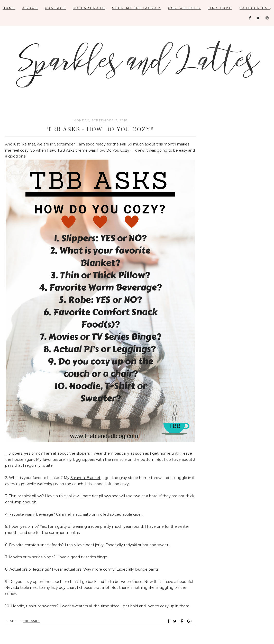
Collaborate (89, 8)
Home (9, 8)
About (30, 8)
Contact (55, 8)
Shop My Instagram (137, 8)
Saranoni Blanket (85, 478)
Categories (256, 8)
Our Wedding (184, 8)
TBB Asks (31, 621)
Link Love (220, 8)
